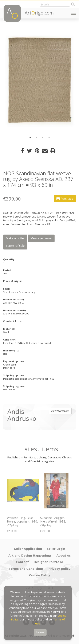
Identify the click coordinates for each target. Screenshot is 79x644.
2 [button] (36, 137)
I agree (40, 632)
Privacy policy (59, 569)
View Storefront (60, 411)
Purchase (65, 199)
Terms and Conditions (26, 569)
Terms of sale (15, 246)
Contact (22, 562)
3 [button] (43, 137)
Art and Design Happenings (30, 555)
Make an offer (15, 238)
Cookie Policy (40, 575)
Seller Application (28, 549)
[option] (39, 80)
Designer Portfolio (48, 562)
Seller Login (56, 549)
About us (64, 555)
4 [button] (49, 137)
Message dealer (41, 238)
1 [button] (30, 137)
